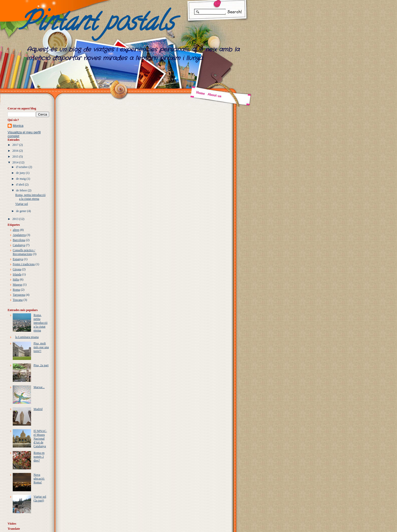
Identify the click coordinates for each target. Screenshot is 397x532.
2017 (16, 145)
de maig (21, 179)
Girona (17, 269)
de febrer (22, 190)
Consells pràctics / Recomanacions (24, 252)
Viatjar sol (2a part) (40, 499)
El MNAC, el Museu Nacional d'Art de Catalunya (40, 439)
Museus (17, 285)
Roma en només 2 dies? (39, 457)
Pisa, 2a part (41, 365)
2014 (16, 162)
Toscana (18, 300)
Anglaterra (19, 235)
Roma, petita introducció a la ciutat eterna (30, 197)
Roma (16, 290)
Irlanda (17, 274)
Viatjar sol (22, 204)
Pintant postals (96, 24)
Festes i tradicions (24, 264)
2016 (16, 151)
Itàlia (16, 279)
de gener (21, 211)
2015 (16, 157)
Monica (18, 126)
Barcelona (19, 240)
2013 (16, 219)
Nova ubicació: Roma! (39, 479)
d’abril (20, 185)
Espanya (18, 259)
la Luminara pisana (27, 337)
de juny (21, 173)
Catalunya (19, 245)
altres (16, 230)
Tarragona (19, 295)
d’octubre (22, 167)
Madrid (38, 409)
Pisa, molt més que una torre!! (41, 347)
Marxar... (39, 387)
